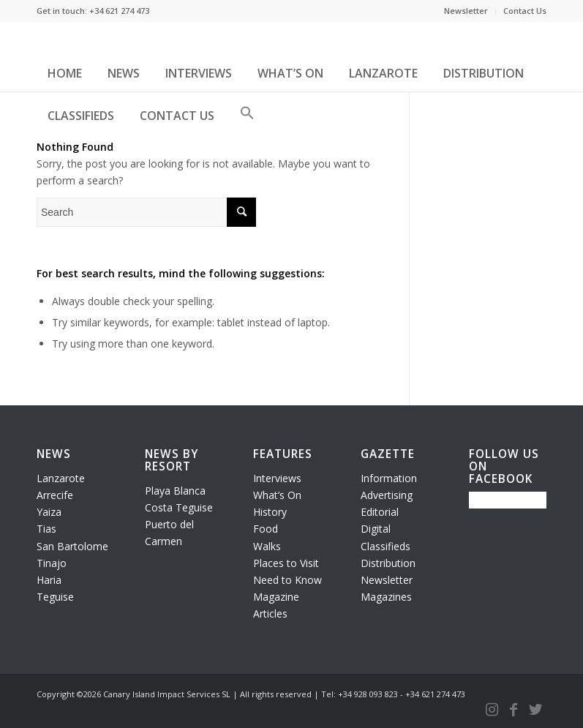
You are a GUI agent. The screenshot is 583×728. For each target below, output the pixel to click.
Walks (267, 546)
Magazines (386, 597)
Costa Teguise (179, 507)
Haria (49, 580)
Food (266, 529)
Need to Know (287, 580)
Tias (46, 529)
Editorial (380, 512)
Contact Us (525, 11)
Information (389, 478)
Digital (376, 529)
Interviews (277, 478)
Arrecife (55, 495)
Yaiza (49, 512)
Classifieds (385, 546)
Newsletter (466, 11)
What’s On (277, 495)
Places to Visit (286, 563)
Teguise (55, 597)
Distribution (388, 563)
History (270, 512)
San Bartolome (72, 546)
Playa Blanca (175, 491)
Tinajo (52, 563)
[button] (247, 119)
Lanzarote (61, 478)
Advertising (387, 495)
